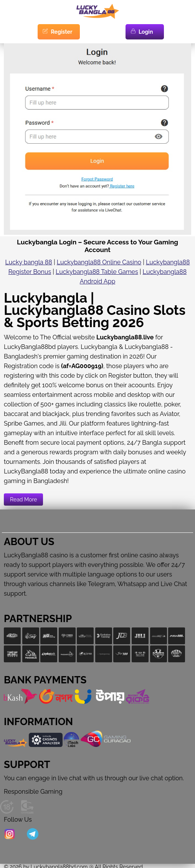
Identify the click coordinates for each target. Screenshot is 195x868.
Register (57, 32)
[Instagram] (10, 834)
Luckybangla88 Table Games (97, 272)
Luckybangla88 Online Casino (99, 262)
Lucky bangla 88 (28, 262)
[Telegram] (33, 834)
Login (141, 32)
